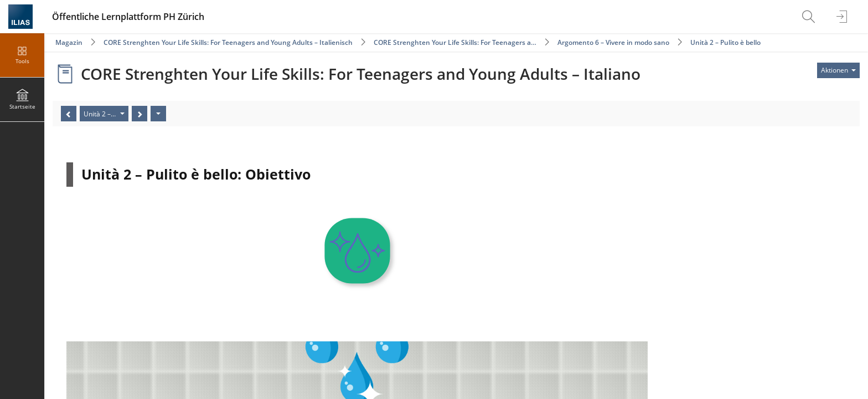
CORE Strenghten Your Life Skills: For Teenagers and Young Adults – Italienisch (229, 42)
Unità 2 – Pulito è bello (725, 42)
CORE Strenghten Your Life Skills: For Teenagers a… (455, 42)
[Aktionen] (158, 114)
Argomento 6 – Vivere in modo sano (613, 42)
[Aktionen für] (838, 70)
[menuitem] (810, 17)
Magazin (69, 42)
